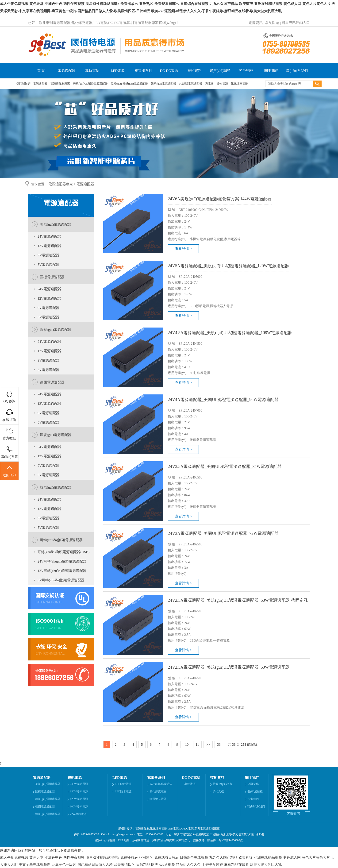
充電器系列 (143, 71)
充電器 (210, 84)
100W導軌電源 (79, 806)
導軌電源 (92, 71)
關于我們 (271, 71)
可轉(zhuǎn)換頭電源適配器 (61, 540)
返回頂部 (9, 471)
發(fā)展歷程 (255, 791)
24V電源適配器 (49, 236)
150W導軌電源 (79, 791)
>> (208, 745)
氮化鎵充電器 (239, 84)
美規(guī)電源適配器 (56, 224)
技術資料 (195, 71)
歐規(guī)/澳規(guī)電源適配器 (130, 84)
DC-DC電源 (169, 71)
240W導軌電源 (79, 784)
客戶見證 (246, 71)
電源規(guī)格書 (222, 784)
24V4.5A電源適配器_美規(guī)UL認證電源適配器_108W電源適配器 (230, 333)
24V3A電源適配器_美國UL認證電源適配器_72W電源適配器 (223, 533)
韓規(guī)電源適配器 (164, 84)
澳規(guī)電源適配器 (56, 435)
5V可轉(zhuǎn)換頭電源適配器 (61, 580)
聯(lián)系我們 (297, 71)
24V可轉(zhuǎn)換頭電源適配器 (62, 561)
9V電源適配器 (48, 255)
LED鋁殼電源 (123, 784)
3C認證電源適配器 (191, 84)
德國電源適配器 (52, 382)
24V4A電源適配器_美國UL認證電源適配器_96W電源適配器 (223, 400)
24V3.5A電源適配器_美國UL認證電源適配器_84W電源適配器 (225, 467)
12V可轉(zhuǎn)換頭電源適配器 (62, 571)
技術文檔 (218, 791)
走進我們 (253, 799)
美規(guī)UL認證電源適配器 (91, 84)
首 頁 (41, 71)
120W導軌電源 (79, 799)
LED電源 (118, 71)
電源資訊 (256, 23)
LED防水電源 (123, 791)
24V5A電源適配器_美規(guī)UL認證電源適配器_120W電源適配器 (228, 266)
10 (187, 745)
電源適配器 (67, 71)
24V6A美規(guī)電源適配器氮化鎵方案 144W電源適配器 (220, 199)
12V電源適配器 (49, 246)
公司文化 (253, 784)
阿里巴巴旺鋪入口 (296, 23)
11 (197, 745)
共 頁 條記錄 (243, 745)
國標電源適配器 (52, 277)
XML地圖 (124, 840)
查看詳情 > (183, 249)
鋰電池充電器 (158, 799)
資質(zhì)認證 (220, 71)
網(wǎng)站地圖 (105, 840)
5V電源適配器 (48, 265)
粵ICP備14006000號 (230, 840)
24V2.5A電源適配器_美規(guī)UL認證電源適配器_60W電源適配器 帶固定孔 (238, 600)
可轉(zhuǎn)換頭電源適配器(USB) (63, 552)
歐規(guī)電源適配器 (56, 330)
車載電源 (190, 784)
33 (219, 745)
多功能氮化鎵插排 (161, 784)
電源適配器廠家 (60, 84)
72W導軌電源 (78, 814)
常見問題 (272, 23)
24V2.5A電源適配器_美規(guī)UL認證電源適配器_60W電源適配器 (229, 667)
